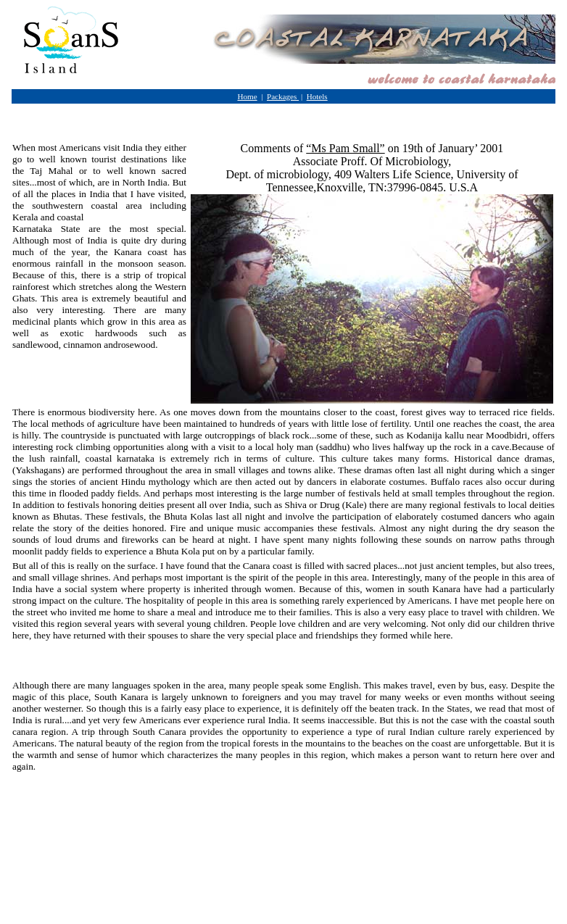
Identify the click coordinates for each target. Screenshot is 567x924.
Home (248, 96)
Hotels (317, 96)
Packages (283, 96)
